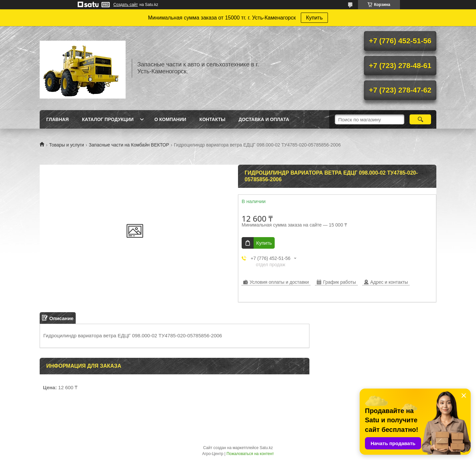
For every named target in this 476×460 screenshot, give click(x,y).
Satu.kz (266, 448)
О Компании (170, 119)
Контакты (212, 119)
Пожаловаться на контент (250, 454)
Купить (315, 18)
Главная (58, 119)
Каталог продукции (108, 119)
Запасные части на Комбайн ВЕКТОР (129, 145)
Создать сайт (126, 5)
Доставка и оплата (264, 119)
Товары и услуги (66, 145)
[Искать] (420, 119)
